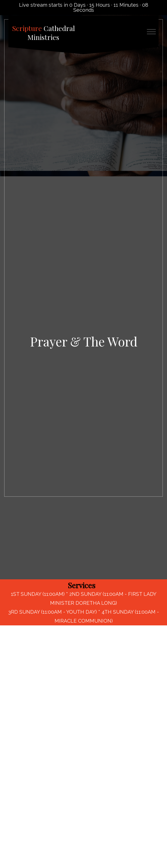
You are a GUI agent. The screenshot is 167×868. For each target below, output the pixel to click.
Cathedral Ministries (43, 33)
